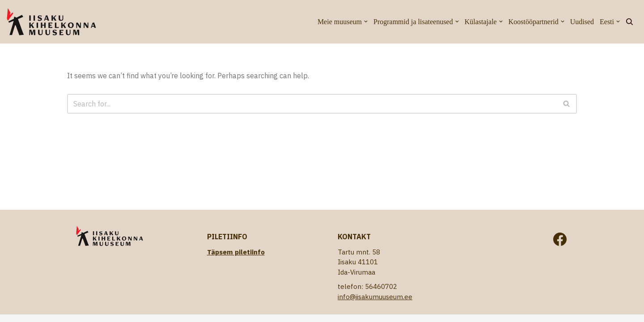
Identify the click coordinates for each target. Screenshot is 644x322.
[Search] (629, 22)
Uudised (582, 22)
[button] (366, 21)
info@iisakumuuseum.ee (375, 297)
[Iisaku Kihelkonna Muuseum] (51, 22)
